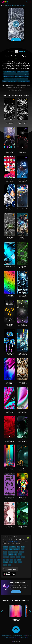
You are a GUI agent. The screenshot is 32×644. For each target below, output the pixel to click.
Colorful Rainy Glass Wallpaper (10, 296)
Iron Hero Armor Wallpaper (22, 238)
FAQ (22, 637)
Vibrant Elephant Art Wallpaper (22, 498)
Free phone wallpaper (9, 79)
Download (16, 40)
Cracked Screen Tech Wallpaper (10, 238)
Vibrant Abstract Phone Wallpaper (10, 412)
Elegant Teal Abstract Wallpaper (22, 469)
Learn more (16, 592)
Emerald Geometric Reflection (22, 527)
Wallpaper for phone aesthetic (10, 81)
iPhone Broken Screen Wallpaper (10, 180)
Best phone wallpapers (24, 74)
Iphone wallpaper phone (23, 72)
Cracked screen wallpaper (10, 72)
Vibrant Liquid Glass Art (22, 209)
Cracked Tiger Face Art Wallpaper (22, 383)
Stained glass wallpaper (19, 6)
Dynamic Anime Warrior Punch (10, 209)
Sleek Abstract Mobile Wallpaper (22, 441)
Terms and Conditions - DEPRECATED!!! (21, 636)
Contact (3, 636)
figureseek (20, 52)
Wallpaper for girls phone (24, 81)
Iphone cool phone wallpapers (10, 74)
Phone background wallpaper (22, 76)
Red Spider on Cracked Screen (22, 152)
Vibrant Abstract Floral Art (10, 354)
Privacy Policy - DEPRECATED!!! (13, 637)
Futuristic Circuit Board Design (22, 267)
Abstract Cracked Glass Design (22, 123)
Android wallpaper (13, 542)
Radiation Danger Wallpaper (10, 325)
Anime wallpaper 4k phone (22, 79)
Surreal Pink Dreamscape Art (10, 527)
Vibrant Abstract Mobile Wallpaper (10, 383)
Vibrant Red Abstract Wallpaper (10, 441)
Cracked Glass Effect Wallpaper (10, 123)
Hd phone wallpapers (9, 76)
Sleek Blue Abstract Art (10, 267)
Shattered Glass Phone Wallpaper (10, 152)
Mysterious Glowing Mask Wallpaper (22, 180)
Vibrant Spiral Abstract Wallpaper (22, 325)
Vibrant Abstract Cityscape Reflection (22, 354)
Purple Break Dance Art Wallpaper (10, 498)
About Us (8, 636)
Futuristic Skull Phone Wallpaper (22, 296)
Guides (26, 637)
